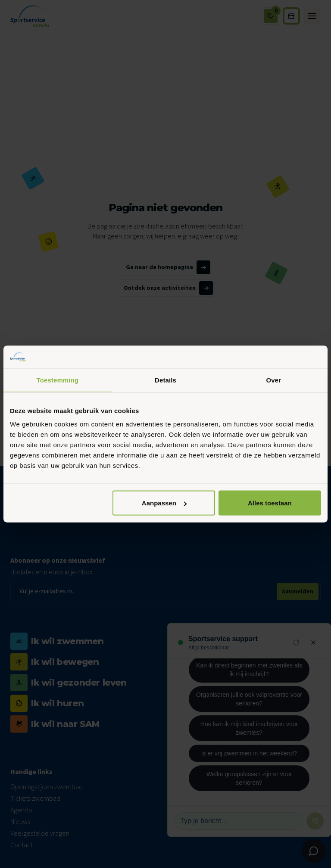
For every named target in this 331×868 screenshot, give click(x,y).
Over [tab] (273, 380)
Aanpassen (164, 503)
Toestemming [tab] (58, 380)
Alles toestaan (270, 503)
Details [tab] (165, 380)
